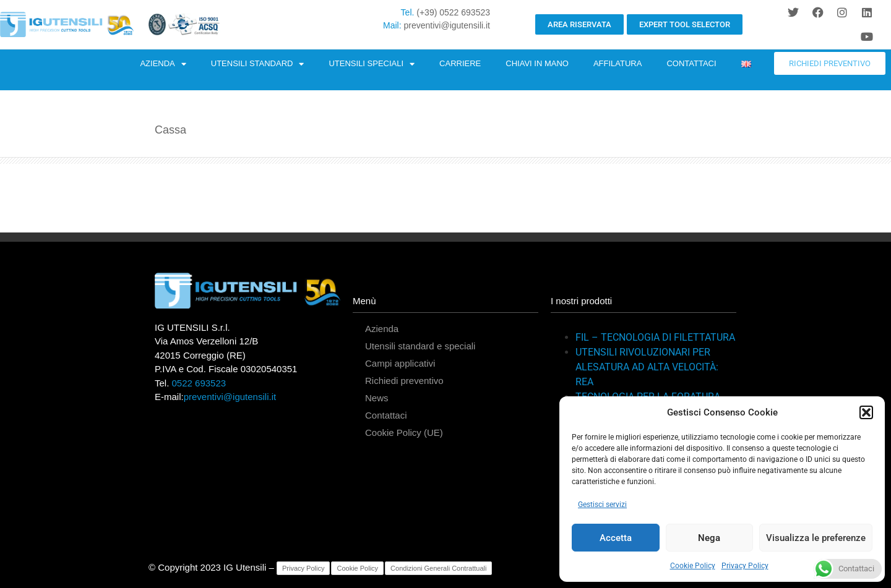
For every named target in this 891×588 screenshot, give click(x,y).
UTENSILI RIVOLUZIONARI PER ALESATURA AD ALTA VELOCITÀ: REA (647, 367)
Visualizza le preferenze (816, 538)
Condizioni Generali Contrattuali (438, 568)
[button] (866, 412)
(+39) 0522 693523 (453, 12)
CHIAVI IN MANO (537, 63)
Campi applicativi (400, 363)
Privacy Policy (745, 566)
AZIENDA (163, 64)
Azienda (382, 329)
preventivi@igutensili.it (447, 25)
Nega (709, 538)
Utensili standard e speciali (420, 346)
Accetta (616, 538)
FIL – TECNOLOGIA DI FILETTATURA (655, 337)
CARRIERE (460, 63)
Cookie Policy (693, 566)
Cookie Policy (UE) (404, 432)
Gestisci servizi (602, 505)
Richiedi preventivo (404, 381)
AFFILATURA (618, 63)
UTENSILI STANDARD (258, 64)
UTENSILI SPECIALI (372, 64)
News (377, 398)
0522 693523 (199, 383)
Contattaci (386, 415)
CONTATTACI (691, 63)
